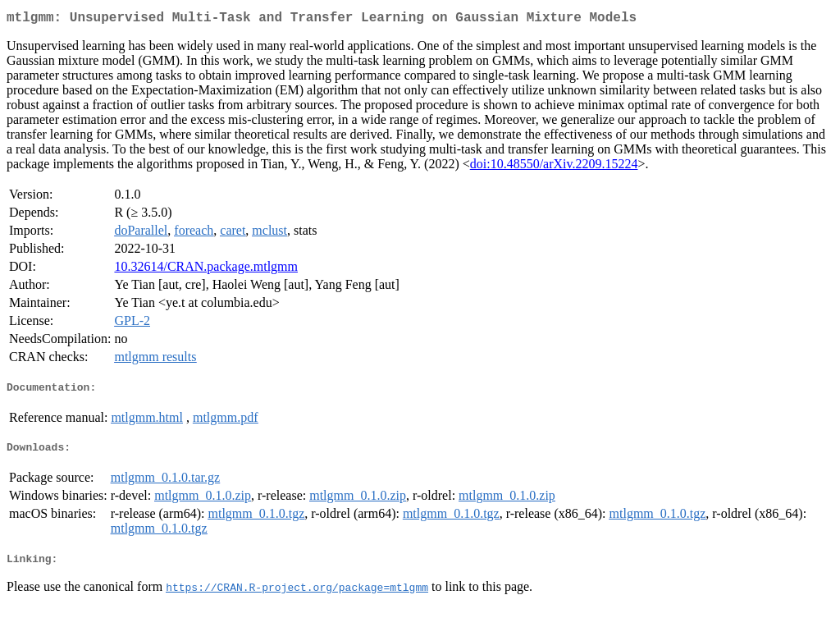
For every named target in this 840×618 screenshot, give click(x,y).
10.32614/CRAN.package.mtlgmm (206, 270)
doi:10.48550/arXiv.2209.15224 (554, 167)
